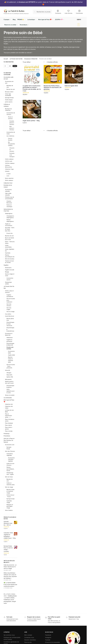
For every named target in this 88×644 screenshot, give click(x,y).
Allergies (9, 373)
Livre (8, 176)
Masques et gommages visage (10, 506)
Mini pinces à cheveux (12, 128)
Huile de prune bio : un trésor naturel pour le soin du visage (10, 567)
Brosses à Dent (9, 92)
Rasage (7, 272)
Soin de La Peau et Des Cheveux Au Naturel (9, 440)
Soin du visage (11, 312)
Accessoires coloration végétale (11, 459)
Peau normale (9, 431)
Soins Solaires (9, 510)
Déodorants (8, 268)
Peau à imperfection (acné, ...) (9, 416)
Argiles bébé (11, 355)
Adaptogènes (9, 213)
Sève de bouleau (10, 259)
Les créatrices (10, 136)
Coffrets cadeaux (10, 163)
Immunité (8, 370)
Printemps (7, 434)
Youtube (48, 640)
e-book (9, 174)
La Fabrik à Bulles (9, 598)
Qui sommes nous (9, 635)
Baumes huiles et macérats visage (10, 491)
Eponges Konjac (9, 98)
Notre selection (9, 178)
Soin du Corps (9, 477)
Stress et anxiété (10, 395)
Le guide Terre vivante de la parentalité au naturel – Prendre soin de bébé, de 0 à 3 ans (32, 88)
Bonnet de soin (11, 89)
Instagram (48, 637)
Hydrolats (8, 253)
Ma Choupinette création (11, 144)
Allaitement (10, 338)
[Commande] (34, 62)
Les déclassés (8, 398)
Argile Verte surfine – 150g (31, 121)
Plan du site (28, 642)
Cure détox (8, 314)
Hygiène (6, 265)
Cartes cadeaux (9, 159)
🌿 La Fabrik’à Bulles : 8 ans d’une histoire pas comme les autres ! (10, 584)
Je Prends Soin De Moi (16, 59)
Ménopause (8, 379)
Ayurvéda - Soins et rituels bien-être (10, 229)
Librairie (7, 171)
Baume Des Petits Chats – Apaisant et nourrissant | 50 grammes (53, 87)
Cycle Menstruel (10, 316)
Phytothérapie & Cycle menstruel (10, 324)
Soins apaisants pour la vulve (11, 391)
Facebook (48, 635)
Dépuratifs (9, 375)
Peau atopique (9, 423)
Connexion (58, 12)
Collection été (9, 404)
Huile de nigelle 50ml (71, 86)
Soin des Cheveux (10, 451)
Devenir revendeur (30, 640)
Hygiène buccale (10, 270)
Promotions (7, 436)
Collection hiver (8, 183)
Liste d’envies (68, 12)
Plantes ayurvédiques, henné (10, 469)
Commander (79, 12)
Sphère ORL (10, 377)
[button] (80, 22)
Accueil (6, 59)
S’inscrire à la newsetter (53, 642)
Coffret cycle (9, 161)
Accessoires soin (10, 445)
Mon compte (28, 635)
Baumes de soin (9, 236)
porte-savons (9, 102)
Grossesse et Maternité (31, 59)
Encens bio (10, 233)
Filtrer (15, 66)
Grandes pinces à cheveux (12, 123)
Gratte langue (9, 100)
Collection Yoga (9, 169)
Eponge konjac (11, 499)
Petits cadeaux (9, 180)
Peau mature (9, 425)
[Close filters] (18, 62)
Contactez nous (29, 637)
